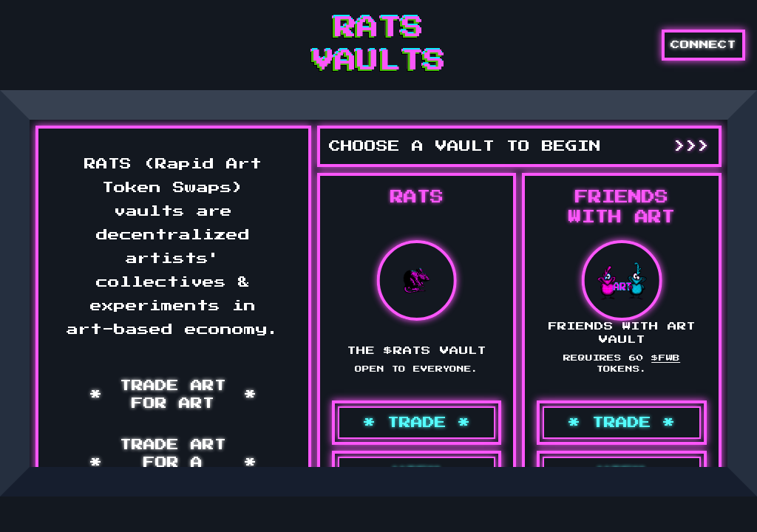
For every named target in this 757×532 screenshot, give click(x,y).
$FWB (666, 358)
